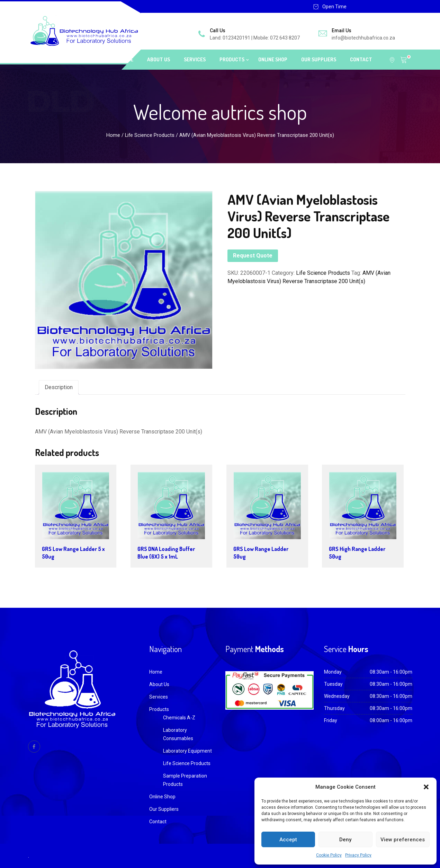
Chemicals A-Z (179, 718)
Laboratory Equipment (187, 751)
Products (232, 59)
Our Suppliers (319, 59)
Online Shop (273, 59)
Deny (345, 840)
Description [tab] (59, 387)
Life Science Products (150, 135)
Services (195, 59)
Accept (288, 840)
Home (127, 59)
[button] (426, 787)
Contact (361, 59)
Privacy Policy (358, 855)
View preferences (403, 840)
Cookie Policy (329, 855)
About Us (159, 59)
